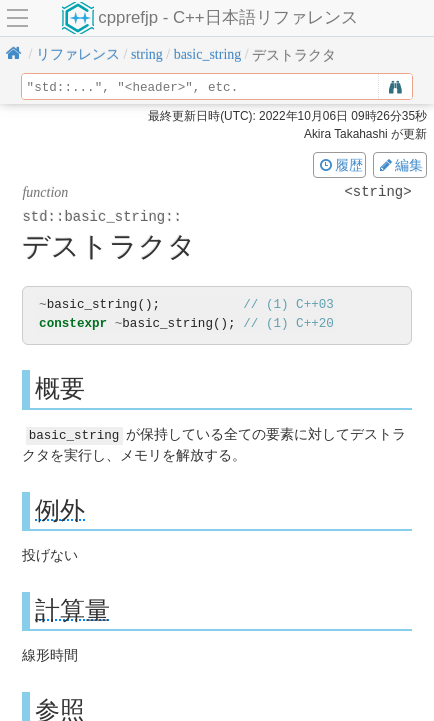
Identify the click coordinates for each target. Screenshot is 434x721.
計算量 (72, 609)
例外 (60, 509)
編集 (400, 165)
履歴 (340, 165)
